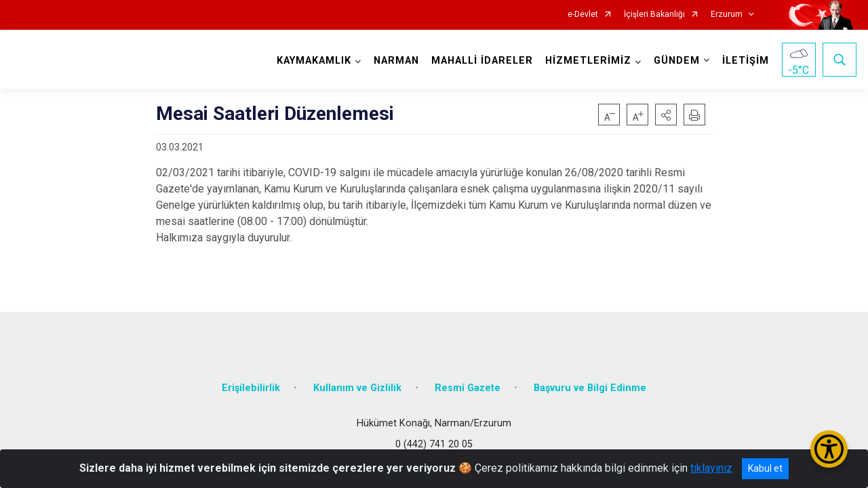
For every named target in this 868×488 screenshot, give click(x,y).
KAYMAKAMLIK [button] (314, 61)
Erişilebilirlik (251, 388)
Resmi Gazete (468, 388)
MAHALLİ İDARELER (482, 61)
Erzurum (727, 15)
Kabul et (765, 468)
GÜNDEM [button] (677, 61)
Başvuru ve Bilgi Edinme (590, 388)
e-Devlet (583, 15)
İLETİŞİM (746, 61)
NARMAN (396, 61)
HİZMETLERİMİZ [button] (588, 61)
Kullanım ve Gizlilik (357, 388)
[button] (666, 115)
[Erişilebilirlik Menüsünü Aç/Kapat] (829, 449)
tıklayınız (711, 468)
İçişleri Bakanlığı (654, 15)
